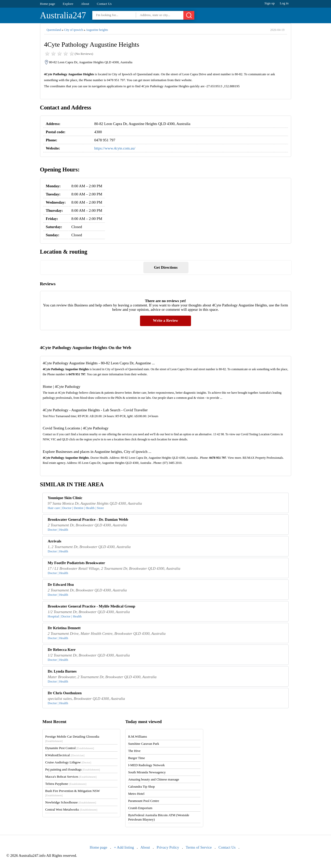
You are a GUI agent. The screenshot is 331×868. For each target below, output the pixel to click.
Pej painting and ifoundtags (72, 769)
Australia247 (63, 15)
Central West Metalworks (71, 809)
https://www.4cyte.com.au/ (115, 148)
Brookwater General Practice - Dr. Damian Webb (88, 519)
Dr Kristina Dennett (64, 628)
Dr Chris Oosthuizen (65, 693)
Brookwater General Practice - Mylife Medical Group (91, 606)
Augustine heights (97, 30)
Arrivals (54, 541)
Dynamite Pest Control (69, 748)
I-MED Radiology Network (146, 765)
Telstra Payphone (66, 784)
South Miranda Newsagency (147, 772)
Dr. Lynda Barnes (62, 671)
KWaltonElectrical (65, 755)
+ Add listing (124, 847)
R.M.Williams (137, 736)
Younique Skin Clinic (65, 498)
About (85, 4)
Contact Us (104, 4)
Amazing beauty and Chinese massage (154, 779)
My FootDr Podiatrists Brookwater (76, 563)
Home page (48, 4)
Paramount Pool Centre (143, 801)
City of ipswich (73, 30)
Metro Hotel (136, 794)
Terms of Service (199, 847)
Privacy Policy (168, 847)
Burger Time (136, 758)
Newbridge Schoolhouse (71, 802)
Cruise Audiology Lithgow (68, 762)
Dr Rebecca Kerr (62, 650)
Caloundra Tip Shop (141, 786)
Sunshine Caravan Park (143, 744)
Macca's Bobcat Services (71, 777)
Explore (68, 4)
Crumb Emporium (140, 808)
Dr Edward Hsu (61, 585)
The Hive (134, 751)
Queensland (54, 30)
